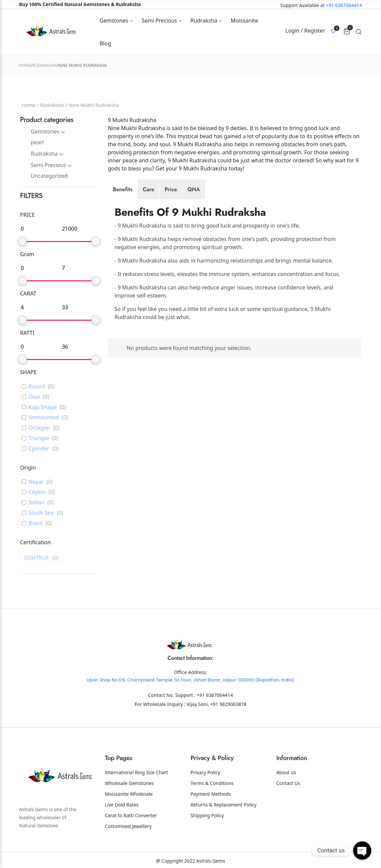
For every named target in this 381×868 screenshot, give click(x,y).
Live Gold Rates (122, 805)
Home (25, 65)
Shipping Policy (207, 815)
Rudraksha (204, 21)
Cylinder (39, 449)
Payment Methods (211, 794)
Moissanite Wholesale (129, 794)
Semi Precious (159, 21)
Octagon (39, 428)
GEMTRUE (37, 558)
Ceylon (37, 492)
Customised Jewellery (128, 826)
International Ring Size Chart (136, 772)
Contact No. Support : (172, 695)
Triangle (39, 438)
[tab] (123, 190)
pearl (37, 142)
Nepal (36, 482)
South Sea (41, 513)
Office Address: (190, 672)
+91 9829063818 (228, 704)
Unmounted (44, 417)
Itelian (36, 502)
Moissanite (244, 21)
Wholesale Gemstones (129, 783)
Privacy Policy (205, 772)
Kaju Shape (43, 407)
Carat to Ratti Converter (131, 815)
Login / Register (305, 31)
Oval (34, 397)
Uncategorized (49, 176)
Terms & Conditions (212, 783)
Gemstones (114, 21)
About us (286, 772)
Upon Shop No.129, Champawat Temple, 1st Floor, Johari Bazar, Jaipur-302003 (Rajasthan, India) (191, 680)
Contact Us (288, 783)
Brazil (35, 523)
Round (37, 386)
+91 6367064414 (344, 5)
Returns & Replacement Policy (224, 805)
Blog (105, 43)
